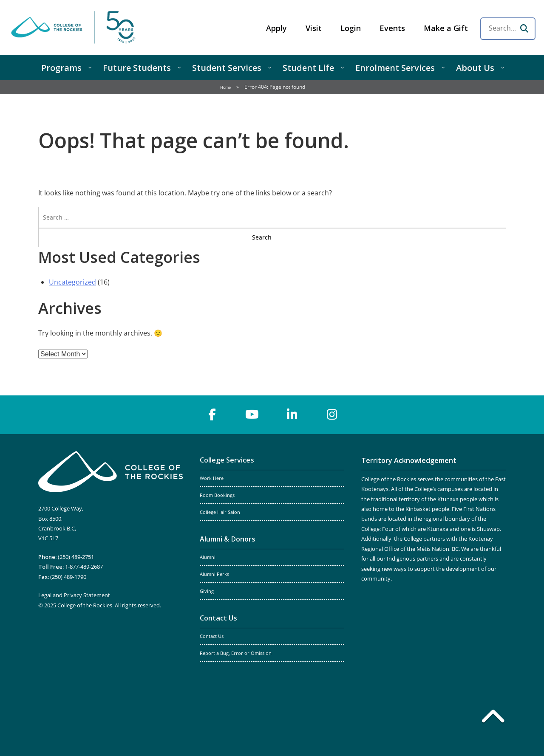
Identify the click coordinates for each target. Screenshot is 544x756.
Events (392, 28)
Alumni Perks (214, 574)
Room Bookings (217, 495)
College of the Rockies (75, 27)
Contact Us (218, 618)
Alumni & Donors (228, 539)
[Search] (524, 28)
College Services (227, 460)
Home (225, 87)
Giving (207, 591)
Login (351, 28)
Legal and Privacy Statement (74, 595)
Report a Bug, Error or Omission (236, 653)
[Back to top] (493, 718)
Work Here (212, 478)
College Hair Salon (220, 512)
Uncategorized (72, 282)
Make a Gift (446, 28)
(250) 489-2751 (76, 557)
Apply (276, 28)
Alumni (208, 557)
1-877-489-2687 (84, 567)
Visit (314, 28)
